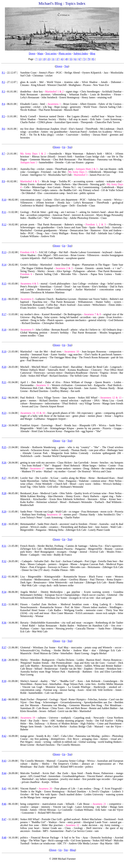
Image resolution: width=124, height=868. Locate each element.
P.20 (4, 367)
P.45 (4, 789)
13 (40, 59)
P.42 (4, 736)
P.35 (4, 604)
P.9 (3, 181)
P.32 (4, 561)
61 (75, 59)
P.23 (4, 413)
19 (44, 59)
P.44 (4, 773)
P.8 (3, 169)
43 (62, 59)
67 (80, 59)
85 (93, 59)
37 (58, 59)
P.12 (4, 224)
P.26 (4, 463)
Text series (51, 53)
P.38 (4, 660)
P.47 (4, 819)
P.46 (4, 804)
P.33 (4, 577)
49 (67, 59)
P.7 (3, 154)
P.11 (4, 212)
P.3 (3, 92)
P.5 (3, 116)
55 (71, 59)
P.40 (4, 699)
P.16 (4, 299)
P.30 (4, 524)
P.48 (4, 838)
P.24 (4, 425)
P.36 (4, 623)
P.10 (4, 200)
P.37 (4, 647)
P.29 (4, 512)
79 (89, 59)
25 (49, 59)
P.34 (4, 592)
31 (53, 59)
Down (32, 53)
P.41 (4, 718)
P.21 (4, 382)
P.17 (4, 314)
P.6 (3, 129)
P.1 (3, 73)
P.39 (4, 681)
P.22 (4, 398)
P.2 (3, 82)
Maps (40, 53)
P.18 (4, 330)
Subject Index (81, 53)
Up (64, 147)
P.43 (4, 761)
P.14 (4, 265)
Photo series (65, 53)
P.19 (4, 352)
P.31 (4, 546)
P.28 (4, 493)
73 (84, 59)
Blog (93, 53)
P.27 (4, 478)
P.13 (4, 252)
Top (66, 66)
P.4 (3, 104)
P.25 (4, 447)
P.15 (4, 284)
